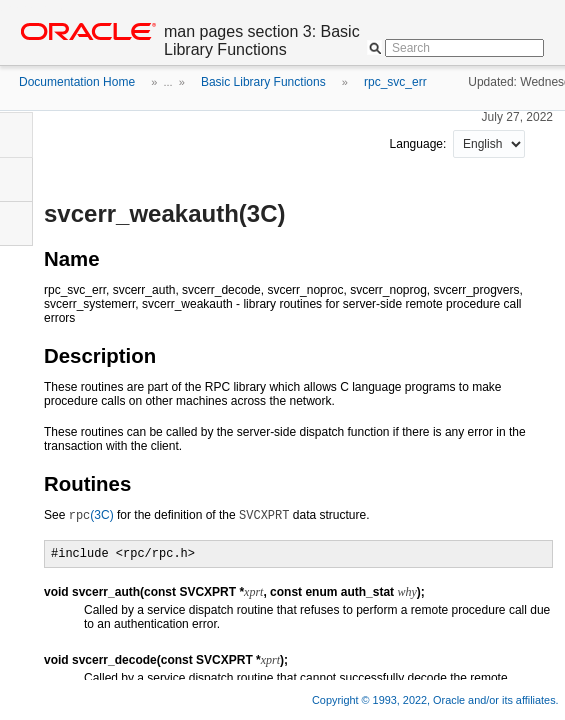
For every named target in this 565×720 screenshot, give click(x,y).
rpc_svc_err (395, 82)
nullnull (489, 144)
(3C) (91, 515)
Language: (420, 144)
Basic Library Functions (263, 82)
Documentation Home (77, 82)
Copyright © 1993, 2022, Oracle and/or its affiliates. (437, 700)
